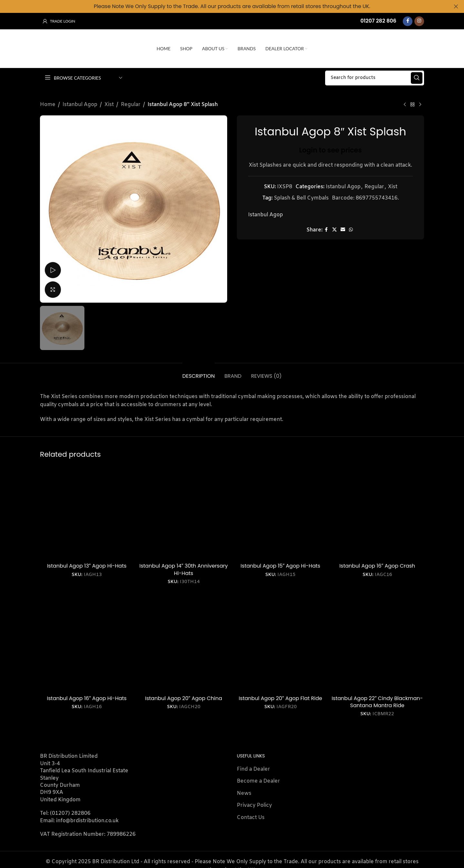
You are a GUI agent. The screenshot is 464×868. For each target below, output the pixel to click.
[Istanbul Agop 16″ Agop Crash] (377, 511)
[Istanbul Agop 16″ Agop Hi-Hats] (87, 643)
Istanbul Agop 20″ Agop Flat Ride (280, 696)
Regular (131, 102)
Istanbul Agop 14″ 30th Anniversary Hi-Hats (184, 567)
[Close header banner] (456, 6)
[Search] (375, 76)
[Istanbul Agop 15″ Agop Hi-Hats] (280, 511)
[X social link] (334, 228)
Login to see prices (330, 148)
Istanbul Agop (80, 102)
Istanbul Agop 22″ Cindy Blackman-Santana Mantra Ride (377, 700)
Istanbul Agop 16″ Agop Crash (377, 564)
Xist (109, 102)
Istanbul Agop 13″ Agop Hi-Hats (87, 564)
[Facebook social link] (408, 19)
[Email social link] (343, 228)
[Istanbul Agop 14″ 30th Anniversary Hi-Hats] (184, 511)
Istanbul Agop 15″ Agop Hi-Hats (280, 564)
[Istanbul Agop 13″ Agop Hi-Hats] (87, 511)
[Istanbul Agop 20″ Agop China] (184, 643)
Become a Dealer (258, 779)
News (244, 791)
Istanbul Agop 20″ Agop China (184, 696)
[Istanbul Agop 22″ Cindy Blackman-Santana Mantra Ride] (377, 643)
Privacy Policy (254, 803)
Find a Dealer (253, 767)
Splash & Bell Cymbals (301, 196)
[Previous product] (405, 102)
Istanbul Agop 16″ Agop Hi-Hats (87, 696)
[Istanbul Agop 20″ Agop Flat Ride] (280, 643)
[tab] (199, 371)
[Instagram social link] (419, 19)
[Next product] (420, 102)
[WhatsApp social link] (351, 228)
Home (48, 102)
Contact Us (251, 815)
